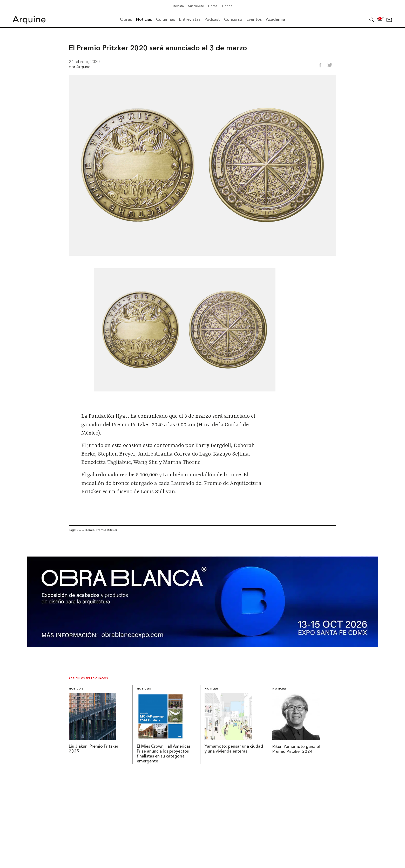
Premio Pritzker (107, 530)
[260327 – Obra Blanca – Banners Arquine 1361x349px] (203, 645)
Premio (90, 530)
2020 (80, 530)
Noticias (76, 689)
